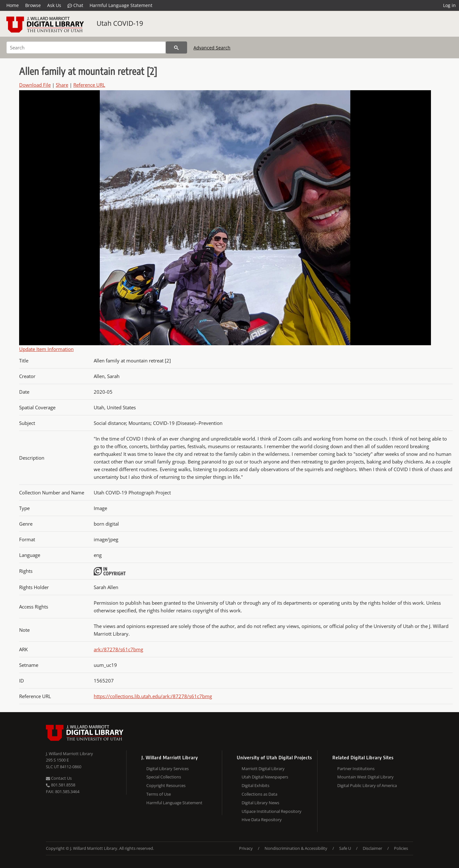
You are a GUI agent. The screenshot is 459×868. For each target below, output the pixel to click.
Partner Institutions (356, 769)
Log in (449, 5)
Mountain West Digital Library (365, 777)
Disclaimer (372, 848)
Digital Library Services (168, 769)
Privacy (246, 848)
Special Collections (164, 777)
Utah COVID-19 (120, 23)
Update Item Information (46, 349)
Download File (35, 85)
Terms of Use (159, 794)
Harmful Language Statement (121, 5)
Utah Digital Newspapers (265, 777)
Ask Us (54, 5)
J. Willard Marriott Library (69, 754)
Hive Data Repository (262, 820)
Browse (33, 5)
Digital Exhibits (255, 785)
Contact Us (59, 778)
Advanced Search (212, 48)
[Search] (86, 47)
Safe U (345, 848)
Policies (401, 848)
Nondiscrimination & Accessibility (296, 848)
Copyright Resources (166, 785)
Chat (75, 5)
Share (62, 85)
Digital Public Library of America (367, 785)
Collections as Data (259, 794)
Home (13, 5)
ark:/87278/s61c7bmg (118, 649)
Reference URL (89, 85)
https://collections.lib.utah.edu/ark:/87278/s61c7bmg (153, 696)
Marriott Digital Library (263, 769)
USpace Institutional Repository (272, 811)
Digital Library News (260, 803)
